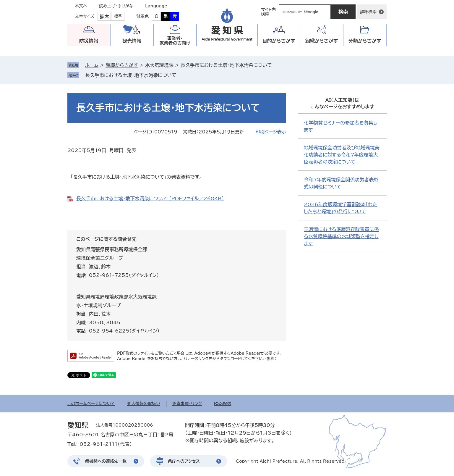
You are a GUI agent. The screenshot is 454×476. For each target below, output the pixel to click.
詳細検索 (368, 12)
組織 (322, 41)
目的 (279, 41)
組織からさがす (122, 65)
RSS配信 (223, 404)
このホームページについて (91, 404)
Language (156, 6)
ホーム (92, 65)
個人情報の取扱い (144, 404)
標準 (118, 16)
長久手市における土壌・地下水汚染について (131, 75)
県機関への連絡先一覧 (106, 461)
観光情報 (132, 41)
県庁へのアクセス (184, 461)
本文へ (81, 6)
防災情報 (89, 41)
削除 (181, 75)
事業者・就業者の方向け (175, 41)
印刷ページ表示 (271, 132)
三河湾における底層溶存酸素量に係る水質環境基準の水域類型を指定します (341, 236)
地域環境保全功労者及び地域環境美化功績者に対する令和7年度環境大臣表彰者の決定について (342, 155)
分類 (365, 41)
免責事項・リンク (187, 404)
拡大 (104, 16)
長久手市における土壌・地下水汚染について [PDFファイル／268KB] (150, 199)
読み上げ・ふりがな (116, 6)
